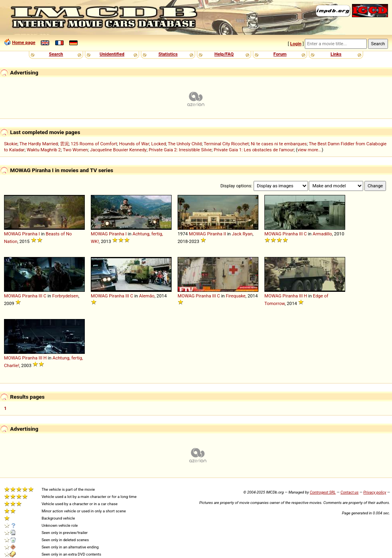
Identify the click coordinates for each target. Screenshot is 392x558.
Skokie (11, 144)
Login (296, 44)
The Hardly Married (38, 144)
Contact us (349, 492)
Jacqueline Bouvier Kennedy (118, 150)
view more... (310, 150)
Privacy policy (375, 492)
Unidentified (112, 54)
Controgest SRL (323, 492)
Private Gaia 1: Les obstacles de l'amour (254, 150)
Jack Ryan (242, 234)
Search (56, 54)
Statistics (168, 54)
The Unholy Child (185, 144)
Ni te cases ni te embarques (279, 144)
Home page (24, 42)
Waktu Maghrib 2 (44, 150)
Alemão (147, 296)
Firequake (236, 296)
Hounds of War (134, 144)
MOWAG (13, 234)
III (301, 234)
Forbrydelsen (65, 296)
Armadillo (322, 234)
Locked (159, 144)
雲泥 (64, 144)
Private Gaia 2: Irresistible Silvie (180, 150)
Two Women (75, 150)
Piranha (30, 234)
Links (336, 54)
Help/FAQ (224, 54)
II (225, 234)
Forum (280, 54)
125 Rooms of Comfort (94, 144)
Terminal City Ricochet (226, 144)
